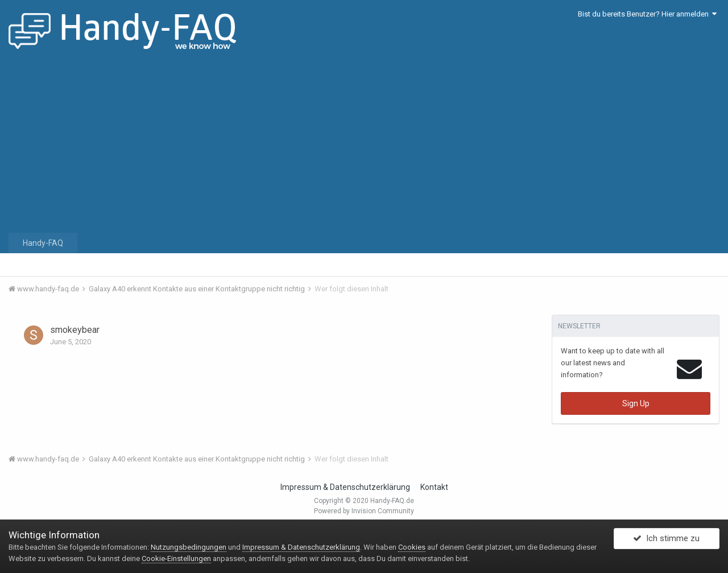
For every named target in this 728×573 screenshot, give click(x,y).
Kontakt (434, 487)
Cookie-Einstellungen (176, 558)
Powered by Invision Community (364, 511)
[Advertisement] (364, 145)
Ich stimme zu (666, 541)
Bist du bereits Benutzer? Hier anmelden (647, 14)
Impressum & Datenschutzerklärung (345, 487)
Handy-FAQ (43, 243)
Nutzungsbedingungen (189, 547)
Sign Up (636, 403)
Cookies (412, 547)
